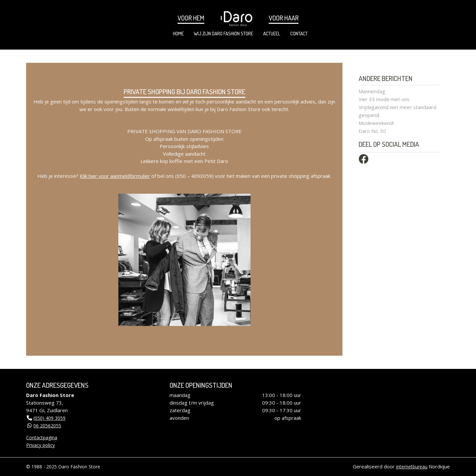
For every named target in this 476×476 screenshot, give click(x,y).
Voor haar (284, 18)
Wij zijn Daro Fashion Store (223, 34)
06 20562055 (47, 426)
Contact (299, 34)
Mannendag (372, 91)
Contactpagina (42, 437)
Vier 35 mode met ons (384, 99)
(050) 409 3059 (49, 418)
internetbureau (412, 467)
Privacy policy (40, 445)
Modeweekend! (376, 123)
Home (178, 34)
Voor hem (191, 18)
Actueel (272, 34)
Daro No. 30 (372, 131)
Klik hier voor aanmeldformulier (115, 176)
